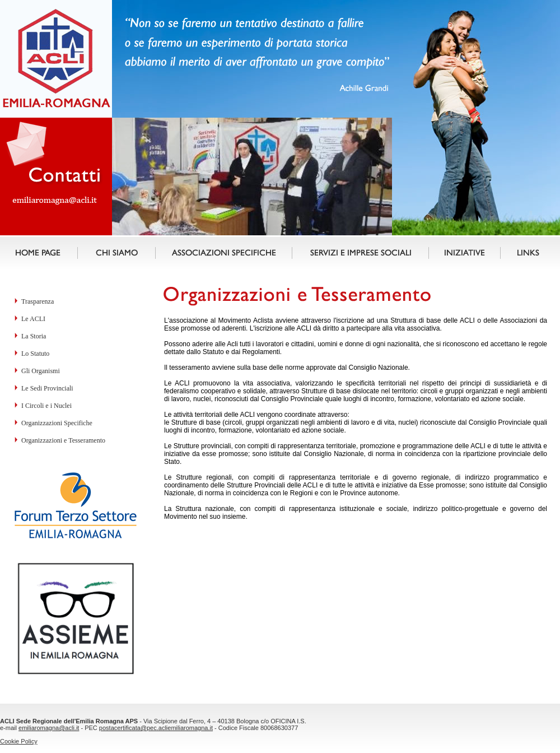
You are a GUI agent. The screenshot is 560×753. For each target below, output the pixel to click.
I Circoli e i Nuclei (46, 406)
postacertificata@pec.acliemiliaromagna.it (156, 728)
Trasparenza (38, 301)
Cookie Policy (19, 741)
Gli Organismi (41, 371)
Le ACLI (33, 319)
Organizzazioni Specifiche (57, 423)
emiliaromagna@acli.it (49, 728)
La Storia (34, 336)
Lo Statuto (35, 354)
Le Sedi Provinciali (47, 388)
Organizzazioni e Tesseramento (63, 440)
